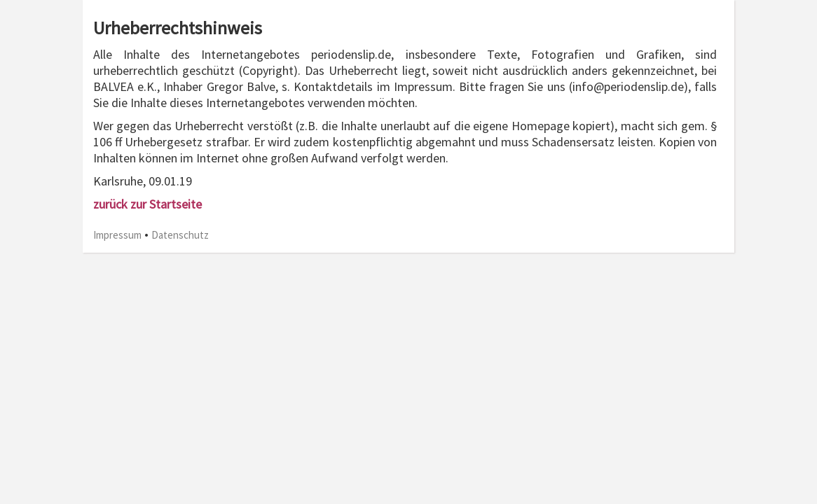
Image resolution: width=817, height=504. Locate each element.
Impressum (117, 235)
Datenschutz (180, 235)
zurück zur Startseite (147, 204)
